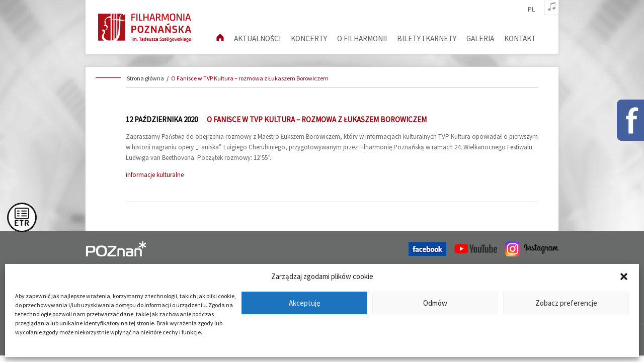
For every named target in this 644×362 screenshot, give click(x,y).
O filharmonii (362, 38)
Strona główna (145, 78)
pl (531, 10)
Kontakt (520, 38)
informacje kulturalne (155, 175)
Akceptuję (304, 303)
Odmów (435, 303)
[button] (624, 277)
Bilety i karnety (427, 38)
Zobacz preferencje (566, 303)
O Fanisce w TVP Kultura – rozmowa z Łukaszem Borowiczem (250, 78)
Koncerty (309, 38)
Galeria (480, 38)
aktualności (257, 38)
